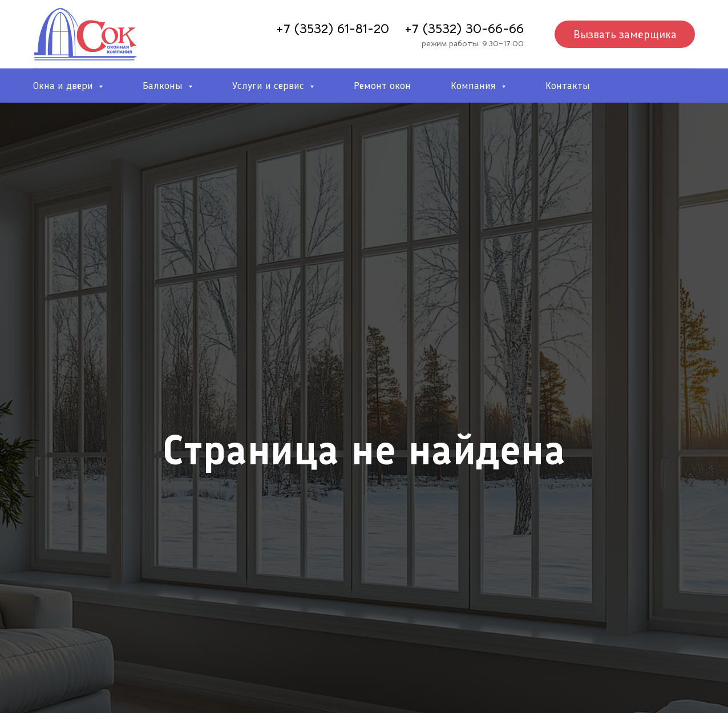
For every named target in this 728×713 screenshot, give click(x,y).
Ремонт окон (382, 86)
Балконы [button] (164, 86)
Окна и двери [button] (64, 86)
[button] (625, 34)
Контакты (568, 86)
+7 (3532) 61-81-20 (333, 29)
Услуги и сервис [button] (270, 86)
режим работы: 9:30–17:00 (473, 43)
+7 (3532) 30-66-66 (464, 29)
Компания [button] (475, 86)
